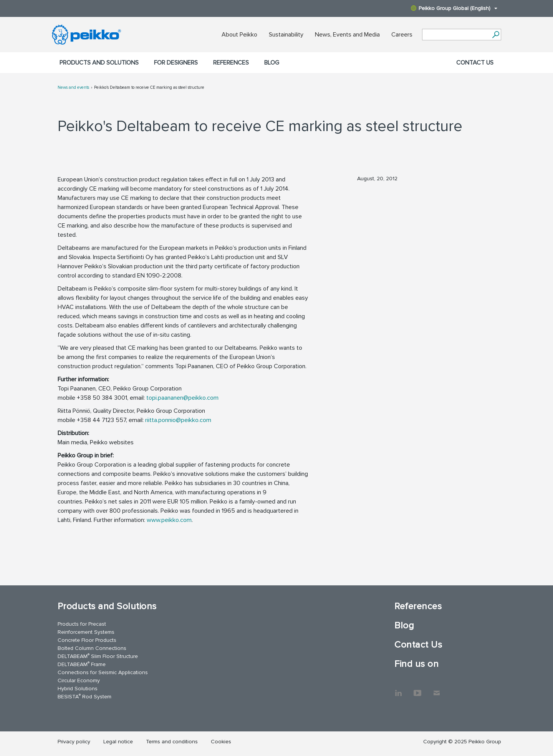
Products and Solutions (99, 63)
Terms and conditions (172, 742)
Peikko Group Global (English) (454, 8)
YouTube (417, 689)
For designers (176, 63)
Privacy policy (74, 742)
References (231, 63)
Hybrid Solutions (78, 689)
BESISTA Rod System (84, 696)
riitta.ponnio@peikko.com (178, 420)
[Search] (496, 35)
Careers (402, 35)
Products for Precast (82, 624)
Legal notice (118, 742)
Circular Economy (79, 680)
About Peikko (239, 35)
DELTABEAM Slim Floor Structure (98, 656)
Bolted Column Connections (92, 648)
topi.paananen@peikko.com (182, 398)
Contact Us (475, 63)
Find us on (416, 664)
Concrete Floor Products (87, 640)
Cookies (221, 742)
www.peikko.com (169, 520)
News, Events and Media (347, 35)
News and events (73, 87)
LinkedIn (398, 689)
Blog (272, 63)
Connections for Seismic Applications (103, 672)
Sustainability (286, 35)
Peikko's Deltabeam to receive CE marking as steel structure (149, 87)
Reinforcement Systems (86, 632)
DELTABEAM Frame (82, 664)
